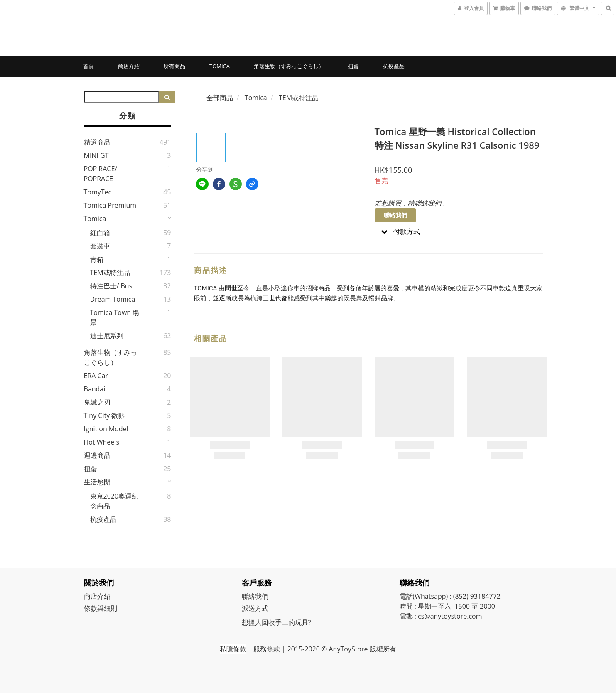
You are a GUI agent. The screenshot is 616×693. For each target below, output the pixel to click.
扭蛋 (353, 66)
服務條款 (267, 649)
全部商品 (220, 98)
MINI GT (96, 155)
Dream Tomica (113, 299)
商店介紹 (129, 66)
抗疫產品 (394, 66)
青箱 (97, 259)
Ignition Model (106, 429)
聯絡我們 (395, 215)
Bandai (95, 389)
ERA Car (96, 376)
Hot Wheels (102, 442)
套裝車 (100, 246)
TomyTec (98, 192)
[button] (458, 232)
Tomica (220, 66)
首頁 (88, 66)
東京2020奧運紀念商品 (114, 501)
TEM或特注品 (110, 273)
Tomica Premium (110, 205)
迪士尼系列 (107, 336)
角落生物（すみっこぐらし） (289, 66)
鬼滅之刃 (97, 402)
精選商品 (97, 142)
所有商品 (174, 66)
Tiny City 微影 (104, 415)
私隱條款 (233, 649)
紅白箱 (100, 233)
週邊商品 (97, 455)
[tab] (458, 232)
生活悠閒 (97, 482)
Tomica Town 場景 (115, 317)
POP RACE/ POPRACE (101, 174)
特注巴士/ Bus (111, 286)
